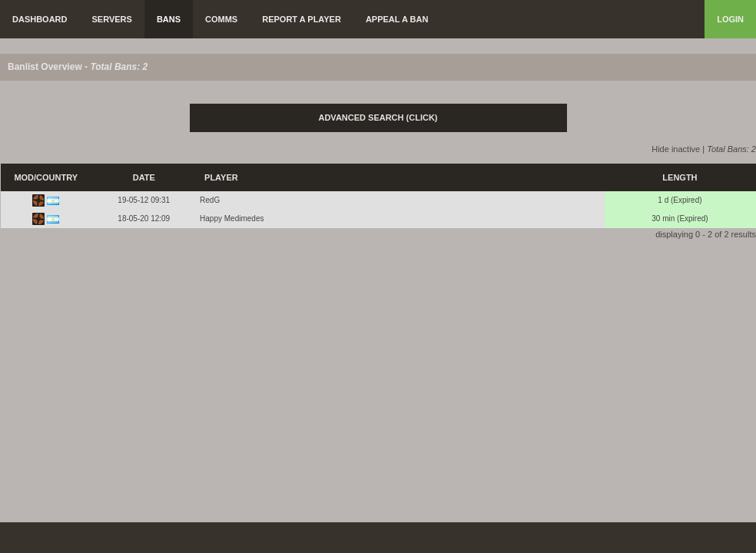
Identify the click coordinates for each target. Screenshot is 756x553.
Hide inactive (676, 149)
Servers (112, 19)
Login (730, 19)
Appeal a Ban (397, 19)
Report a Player (302, 19)
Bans (169, 19)
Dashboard (40, 19)
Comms (221, 19)
